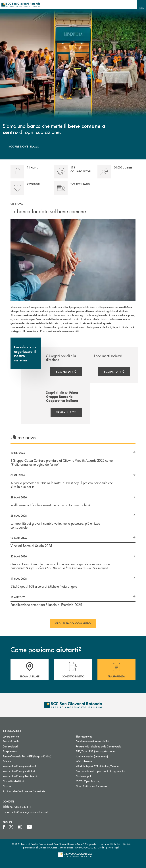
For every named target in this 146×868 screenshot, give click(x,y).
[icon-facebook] (4, 827)
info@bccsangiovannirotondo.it (30, 812)
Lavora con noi (11, 736)
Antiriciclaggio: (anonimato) (92, 756)
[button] (141, 5)
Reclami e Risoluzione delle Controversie (98, 746)
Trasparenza (10, 751)
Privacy (7, 761)
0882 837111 (23, 807)
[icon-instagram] (20, 827)
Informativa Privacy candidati (19, 766)
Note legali (114, 847)
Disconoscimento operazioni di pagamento (100, 771)
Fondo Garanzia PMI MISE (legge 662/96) (36, 756)
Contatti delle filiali (13, 781)
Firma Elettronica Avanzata (91, 786)
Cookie (7, 786)
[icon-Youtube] (29, 827)
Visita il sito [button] (66, 412)
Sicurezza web (84, 736)
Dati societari (10, 746)
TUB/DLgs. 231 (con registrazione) (95, 751)
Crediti (101, 847)
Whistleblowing (85, 761)
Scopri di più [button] (66, 372)
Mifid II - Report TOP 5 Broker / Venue (97, 766)
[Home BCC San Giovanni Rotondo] (21, 5)
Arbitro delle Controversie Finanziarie (36, 791)
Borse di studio (25, 741)
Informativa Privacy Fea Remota (20, 776)
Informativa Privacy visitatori (19, 771)
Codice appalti (84, 776)
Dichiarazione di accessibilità (92, 741)
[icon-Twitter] (12, 827)
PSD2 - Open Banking (102, 781)
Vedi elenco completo (73, 623)
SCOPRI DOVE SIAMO (24, 146)
